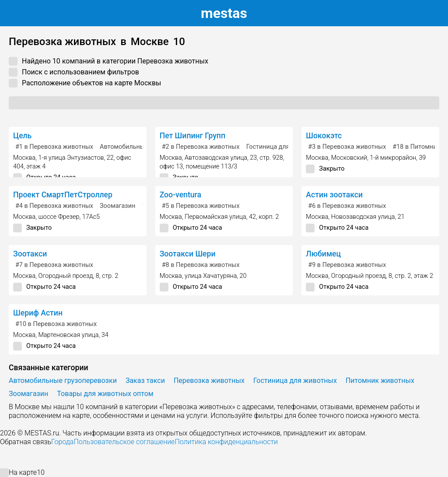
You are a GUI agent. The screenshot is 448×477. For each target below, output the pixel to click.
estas (224, 13)
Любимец (323, 254)
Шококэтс (324, 136)
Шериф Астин (38, 313)
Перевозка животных (209, 381)
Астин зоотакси (334, 195)
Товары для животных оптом (105, 394)
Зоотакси (30, 254)
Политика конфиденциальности (226, 442)
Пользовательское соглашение (124, 442)
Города (62, 442)
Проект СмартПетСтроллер (63, 195)
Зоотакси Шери (188, 254)
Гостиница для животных (284, 147)
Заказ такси (145, 381)
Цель (22, 136)
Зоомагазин (117, 206)
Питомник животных (380, 381)
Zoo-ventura (180, 195)
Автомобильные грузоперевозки (63, 381)
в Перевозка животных (54, 147)
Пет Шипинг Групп (192, 136)
